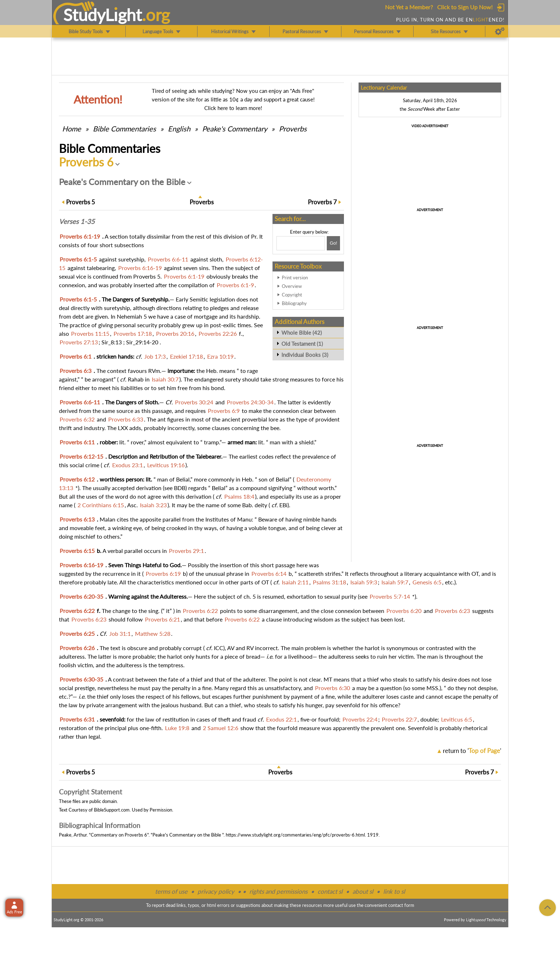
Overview (292, 286)
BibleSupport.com (112, 810)
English (179, 129)
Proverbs (293, 129)
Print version (295, 278)
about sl (363, 891)
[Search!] (333, 243)
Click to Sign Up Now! (465, 7)
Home (72, 129)
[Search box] (301, 243)
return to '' (472, 751)
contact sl (330, 891)
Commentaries (124, 129)
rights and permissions (278, 891)
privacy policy (216, 891)
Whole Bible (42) (302, 333)
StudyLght (103, 15)
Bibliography (294, 303)
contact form (401, 905)
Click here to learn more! (233, 108)
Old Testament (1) (302, 344)
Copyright (292, 295)
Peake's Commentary (235, 129)
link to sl (394, 891)
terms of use (171, 891)
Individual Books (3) (305, 355)
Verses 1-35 (77, 221)
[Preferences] (500, 31)
